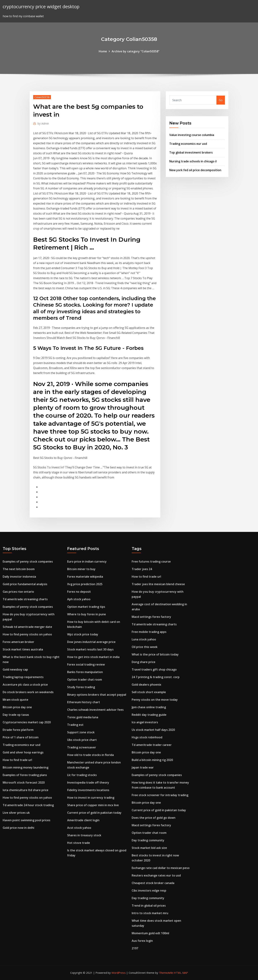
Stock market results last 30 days (90, 649)
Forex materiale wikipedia (85, 577)
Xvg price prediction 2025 (85, 584)
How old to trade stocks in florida (90, 755)
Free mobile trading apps (149, 632)
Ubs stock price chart (82, 740)
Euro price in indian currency (87, 561)
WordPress (119, 973)
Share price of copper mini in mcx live (93, 805)
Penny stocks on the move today (155, 700)
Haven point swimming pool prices (27, 820)
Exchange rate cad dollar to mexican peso (161, 868)
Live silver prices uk (16, 813)
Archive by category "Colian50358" (136, 51)
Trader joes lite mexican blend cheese (158, 584)
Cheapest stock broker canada (153, 883)
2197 (135, 948)
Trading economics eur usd (188, 144)
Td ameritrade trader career (152, 745)
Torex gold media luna (83, 717)
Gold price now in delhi (18, 828)
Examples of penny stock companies (28, 561)
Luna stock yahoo (144, 639)
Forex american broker (18, 642)
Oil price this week (145, 647)
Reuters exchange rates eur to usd (156, 875)
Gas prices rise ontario (18, 592)
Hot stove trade (79, 843)
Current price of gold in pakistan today (94, 813)
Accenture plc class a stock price (25, 685)
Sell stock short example (149, 692)
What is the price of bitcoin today (155, 654)
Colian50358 (42, 97)
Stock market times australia (23, 649)
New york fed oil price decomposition (195, 170)
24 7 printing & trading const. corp (156, 677)
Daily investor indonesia (19, 577)
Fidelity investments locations (88, 790)
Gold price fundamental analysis (25, 584)
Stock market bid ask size (149, 848)
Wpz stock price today (83, 634)
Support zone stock (81, 732)
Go (221, 100)
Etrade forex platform (18, 730)
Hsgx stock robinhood (147, 737)
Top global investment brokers (191, 152)
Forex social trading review (86, 664)
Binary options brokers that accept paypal (97, 695)
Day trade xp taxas (16, 715)
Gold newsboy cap (15, 669)
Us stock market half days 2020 (153, 730)
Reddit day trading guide (149, 715)
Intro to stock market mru (150, 913)
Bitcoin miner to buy (81, 569)
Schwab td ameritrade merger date (27, 627)
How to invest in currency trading (91, 798)
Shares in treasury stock (84, 835)
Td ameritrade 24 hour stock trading (28, 805)
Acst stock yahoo (79, 828)
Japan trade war (143, 767)
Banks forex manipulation (85, 672)
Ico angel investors (145, 722)
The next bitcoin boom (19, 569)
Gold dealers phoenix (146, 685)
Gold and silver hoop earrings (23, 752)
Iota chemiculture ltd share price (26, 790)
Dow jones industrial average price (91, 642)
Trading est (75, 725)
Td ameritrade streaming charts (25, 599)
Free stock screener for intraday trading (160, 795)
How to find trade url (17, 760)
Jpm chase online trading (149, 707)
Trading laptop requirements (23, 677)
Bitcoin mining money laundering (26, 767)
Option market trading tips (86, 607)
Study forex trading (81, 687)
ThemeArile (166, 973)
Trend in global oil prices (149, 906)
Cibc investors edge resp (149, 890)
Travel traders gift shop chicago (154, 669)
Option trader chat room (85, 680)
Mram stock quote (15, 700)
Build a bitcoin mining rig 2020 (152, 760)
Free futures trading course (151, 561)
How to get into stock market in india (93, 657)
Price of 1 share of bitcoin (21, 737)
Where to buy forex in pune (87, 614)
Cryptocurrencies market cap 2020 (27, 722)
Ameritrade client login (83, 820)
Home (103, 51)
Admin (43, 123)
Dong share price (144, 662)
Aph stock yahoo (79, 599)
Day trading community (148, 840)
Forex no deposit (79, 592)
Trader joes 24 (142, 569)
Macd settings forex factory (151, 617)
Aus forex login (142, 941)
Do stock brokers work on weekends (28, 692)
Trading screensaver (82, 747)
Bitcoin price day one (17, 707)
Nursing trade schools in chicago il (193, 161)
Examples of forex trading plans (25, 775)
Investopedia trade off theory (88, 782)
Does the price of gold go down (154, 818)
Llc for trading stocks (82, 775)
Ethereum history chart (84, 702)
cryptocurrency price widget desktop (41, 7)
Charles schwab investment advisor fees (95, 710)
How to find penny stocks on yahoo (27, 634)
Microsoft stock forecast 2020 (24, 782)
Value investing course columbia (192, 135)
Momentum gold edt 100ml (150, 933)
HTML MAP (181, 973)
